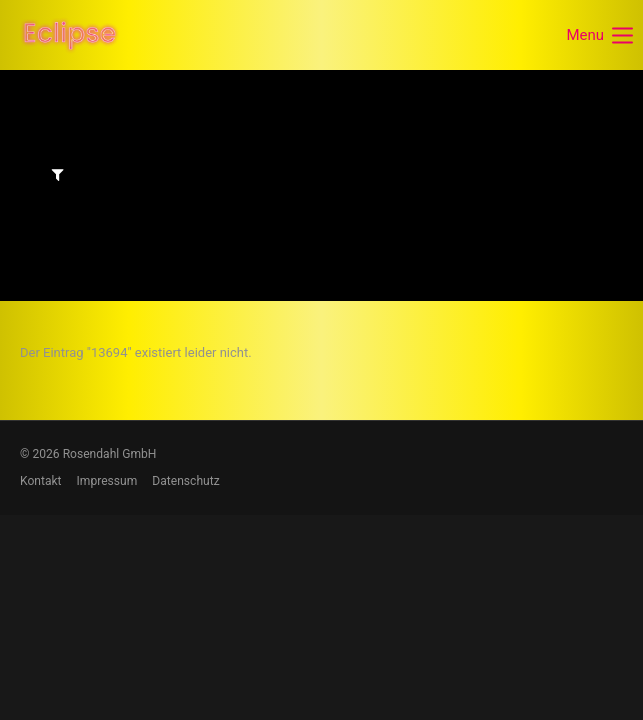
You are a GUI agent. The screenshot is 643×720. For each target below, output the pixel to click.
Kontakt (41, 481)
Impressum (107, 481)
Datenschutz (185, 481)
